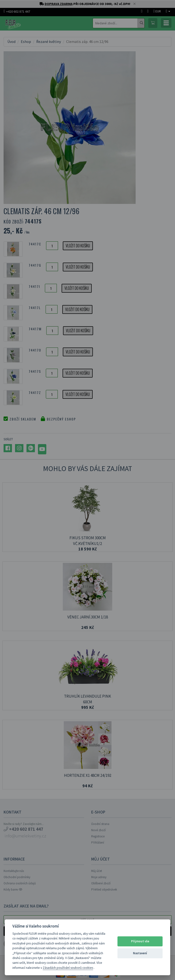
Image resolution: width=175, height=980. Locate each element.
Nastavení (140, 953)
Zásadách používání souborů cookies (68, 968)
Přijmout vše (140, 941)
